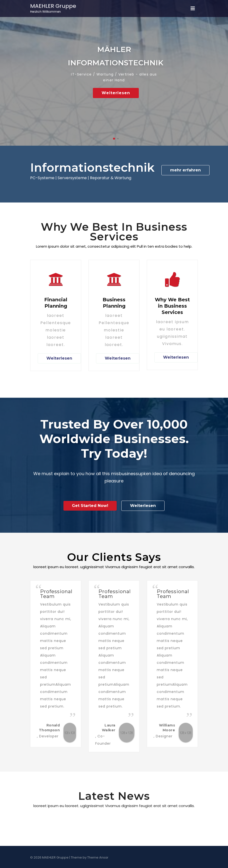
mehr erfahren (185, 170)
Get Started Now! (90, 506)
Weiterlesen (116, 93)
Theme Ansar (98, 857)
